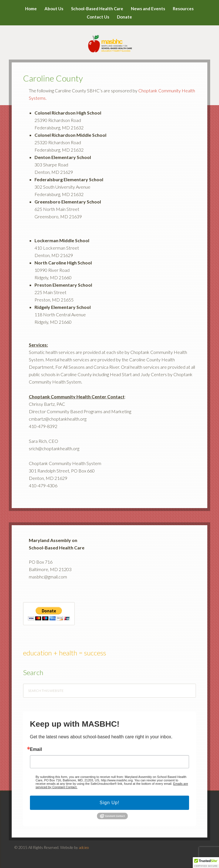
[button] (206, 863)
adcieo (84, 847)
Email (36, 749)
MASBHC (110, 40)
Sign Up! (109, 803)
